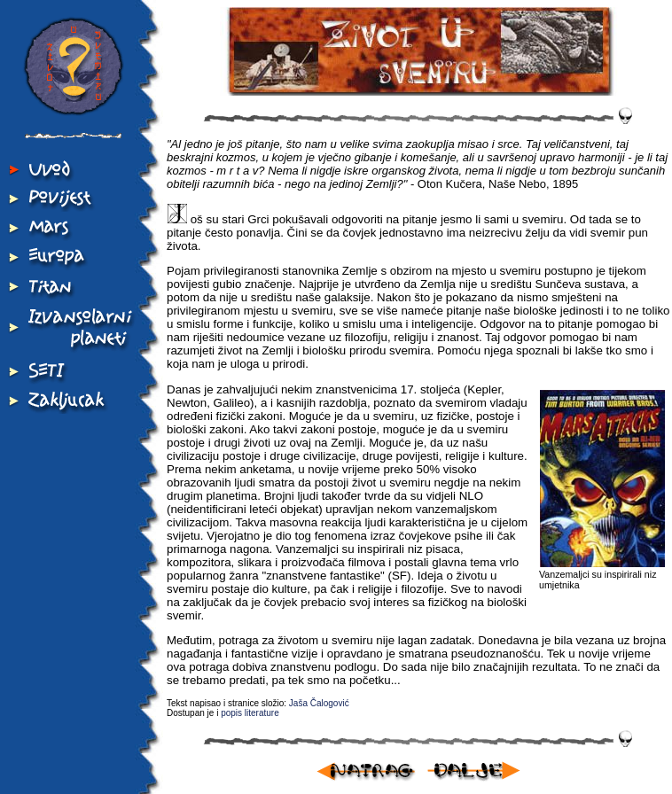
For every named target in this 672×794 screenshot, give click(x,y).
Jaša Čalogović (319, 703)
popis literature (250, 713)
